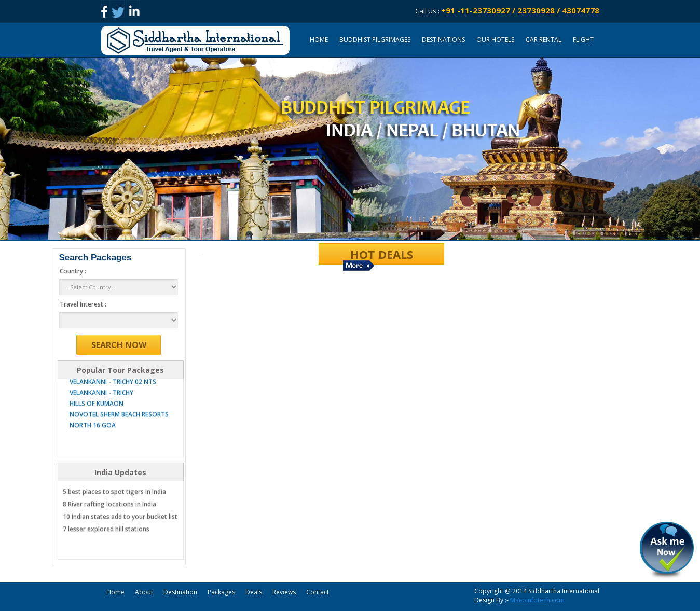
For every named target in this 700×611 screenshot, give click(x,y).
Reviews (284, 592)
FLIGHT (583, 40)
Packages (221, 592)
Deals (254, 592)
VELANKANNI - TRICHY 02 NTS (113, 390)
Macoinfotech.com (537, 600)
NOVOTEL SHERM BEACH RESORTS (119, 423)
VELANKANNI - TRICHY (101, 401)
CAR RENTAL (544, 40)
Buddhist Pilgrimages (375, 40)
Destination (180, 592)
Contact (318, 592)
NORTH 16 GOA (93, 434)
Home (319, 40)
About (144, 592)
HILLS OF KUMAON (97, 412)
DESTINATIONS (443, 40)
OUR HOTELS (495, 40)
